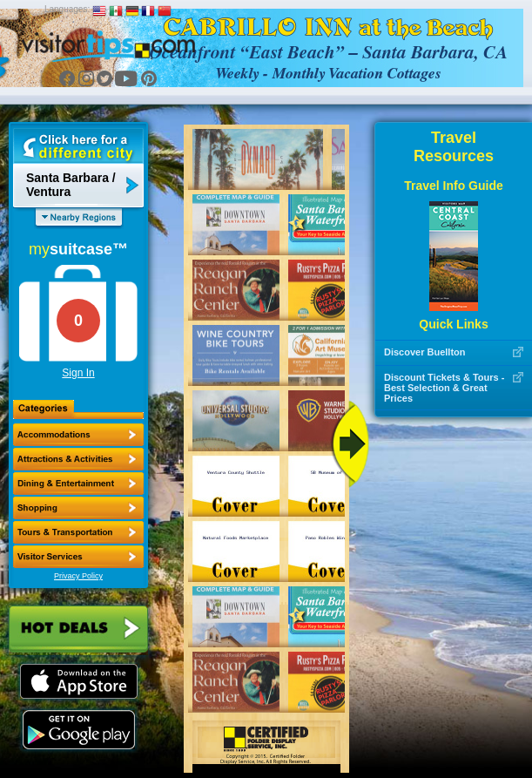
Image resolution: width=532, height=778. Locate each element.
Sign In (78, 373)
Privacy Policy (78, 576)
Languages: (67, 9)
